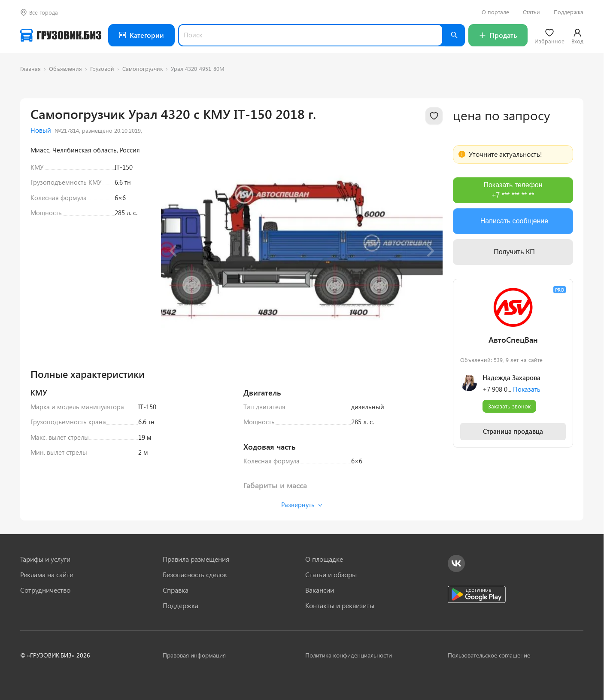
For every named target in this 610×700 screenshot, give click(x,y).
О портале (495, 12)
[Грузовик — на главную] (61, 35)
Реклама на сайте (47, 575)
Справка (176, 590)
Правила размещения (196, 559)
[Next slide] (430, 251)
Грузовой (102, 68)
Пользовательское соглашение (489, 655)
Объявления (65, 68)
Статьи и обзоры (331, 575)
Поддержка (569, 12)
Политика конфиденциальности (349, 655)
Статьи (531, 12)
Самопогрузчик (143, 68)
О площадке (324, 559)
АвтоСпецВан (513, 340)
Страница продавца (513, 431)
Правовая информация (194, 655)
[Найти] (454, 35)
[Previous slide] (174, 251)
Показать (527, 389)
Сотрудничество (45, 590)
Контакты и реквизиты (340, 606)
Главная (30, 68)
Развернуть (302, 505)
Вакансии (320, 590)
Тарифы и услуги (45, 559)
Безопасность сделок (195, 575)
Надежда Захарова (511, 377)
